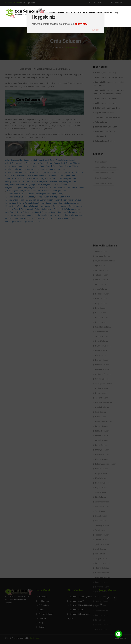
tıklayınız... (82, 24)
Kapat (96, 30)
